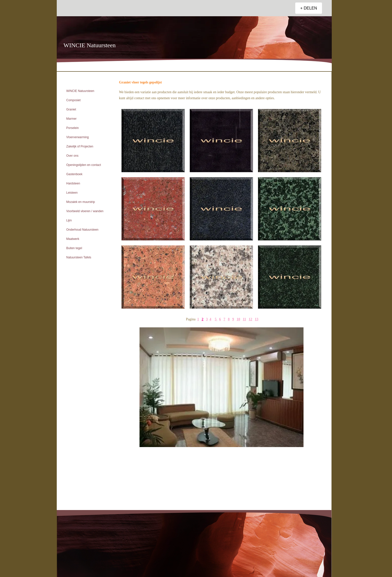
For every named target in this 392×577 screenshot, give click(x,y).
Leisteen (72, 193)
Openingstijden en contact (84, 165)
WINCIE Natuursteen (80, 91)
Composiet (73, 100)
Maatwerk (73, 239)
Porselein (72, 128)
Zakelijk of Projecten (80, 146)
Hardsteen (73, 183)
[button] (221, 387)
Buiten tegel (74, 248)
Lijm (69, 220)
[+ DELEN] (309, 8)
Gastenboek (74, 174)
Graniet (71, 109)
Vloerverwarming (77, 137)
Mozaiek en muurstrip (81, 202)
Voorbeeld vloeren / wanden (85, 211)
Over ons (72, 156)
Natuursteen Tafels (79, 257)
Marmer (71, 119)
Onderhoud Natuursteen (82, 230)
